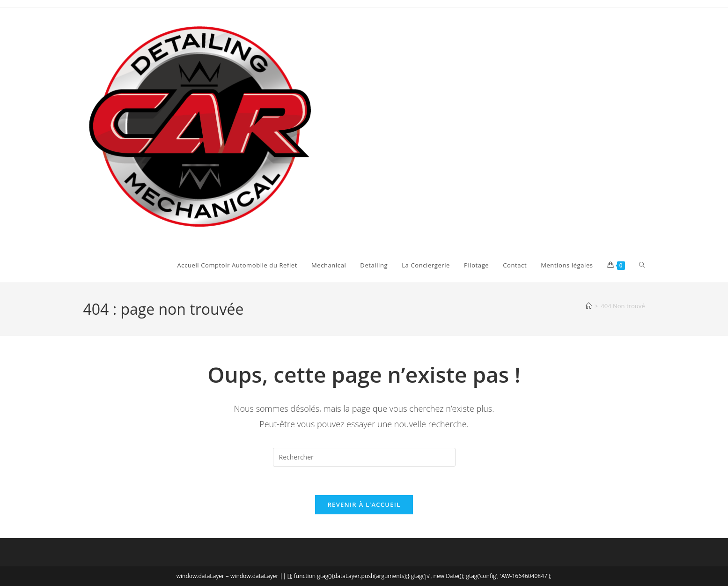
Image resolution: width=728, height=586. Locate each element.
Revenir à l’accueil (364, 504)
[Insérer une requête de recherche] (364, 457)
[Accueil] (589, 306)
